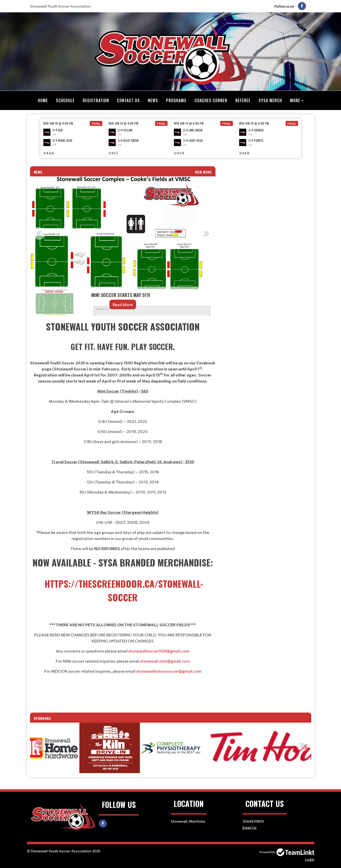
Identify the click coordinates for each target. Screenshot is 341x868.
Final (96, 123)
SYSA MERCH (270, 100)
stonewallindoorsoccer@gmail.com (169, 671)
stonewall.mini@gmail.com (165, 661)
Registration (96, 100)
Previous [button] (39, 233)
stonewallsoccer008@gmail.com (159, 651)
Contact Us (128, 100)
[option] (73, 138)
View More (203, 172)
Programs (176, 100)
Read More (123, 304)
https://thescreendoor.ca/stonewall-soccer (124, 590)
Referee (243, 100)
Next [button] (207, 233)
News (153, 100)
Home (43, 100)
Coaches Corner (211, 100)
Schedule (65, 100)
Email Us (250, 827)
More (295, 100)
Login (310, 859)
